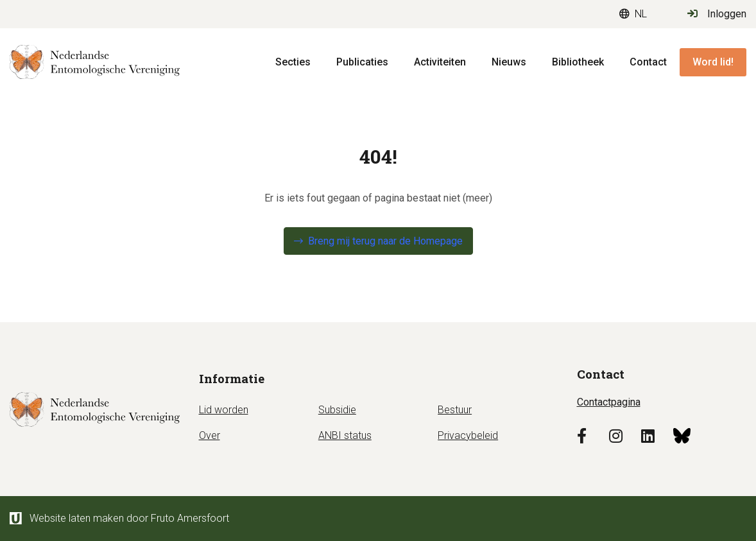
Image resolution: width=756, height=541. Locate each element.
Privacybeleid (468, 435)
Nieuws (509, 62)
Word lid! (713, 62)
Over (210, 435)
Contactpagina (609, 402)
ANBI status (345, 435)
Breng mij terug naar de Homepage (385, 241)
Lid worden (224, 410)
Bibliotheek (578, 62)
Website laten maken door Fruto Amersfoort (119, 518)
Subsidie (337, 410)
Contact (648, 62)
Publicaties (362, 62)
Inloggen (717, 14)
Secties (293, 62)
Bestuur (455, 410)
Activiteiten (440, 62)
